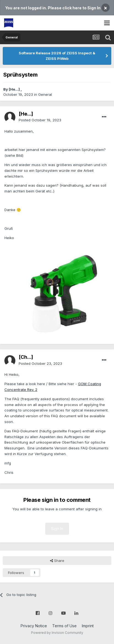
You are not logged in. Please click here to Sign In (53, 8)
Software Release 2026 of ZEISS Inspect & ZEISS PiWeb (57, 56)
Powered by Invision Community (57, 633)
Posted (40, 120)
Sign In (57, 529)
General (45, 94)
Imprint (88, 626)
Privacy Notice (34, 626)
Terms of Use (64, 626)
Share (57, 561)
